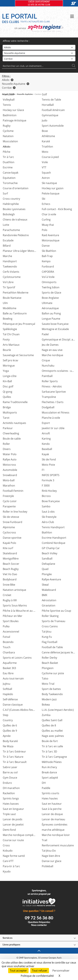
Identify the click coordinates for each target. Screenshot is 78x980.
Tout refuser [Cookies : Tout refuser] (40, 971)
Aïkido (8, 80)
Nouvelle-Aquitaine (16, 84)
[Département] (39, 59)
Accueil (5, 94)
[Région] (39, 53)
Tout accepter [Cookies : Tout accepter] (18, 971)
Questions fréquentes (39, 922)
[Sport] (39, 47)
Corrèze (9, 88)
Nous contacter (39, 925)
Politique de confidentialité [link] (37, 976)
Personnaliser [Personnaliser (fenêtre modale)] (61, 971)
